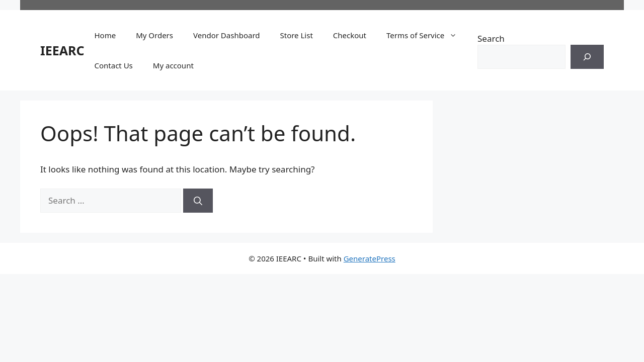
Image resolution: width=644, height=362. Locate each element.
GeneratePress (370, 258)
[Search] (587, 57)
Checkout (350, 35)
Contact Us (113, 65)
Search (491, 38)
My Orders (154, 35)
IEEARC (62, 50)
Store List (297, 35)
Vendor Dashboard (226, 35)
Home (105, 35)
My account (173, 65)
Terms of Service (427, 35)
